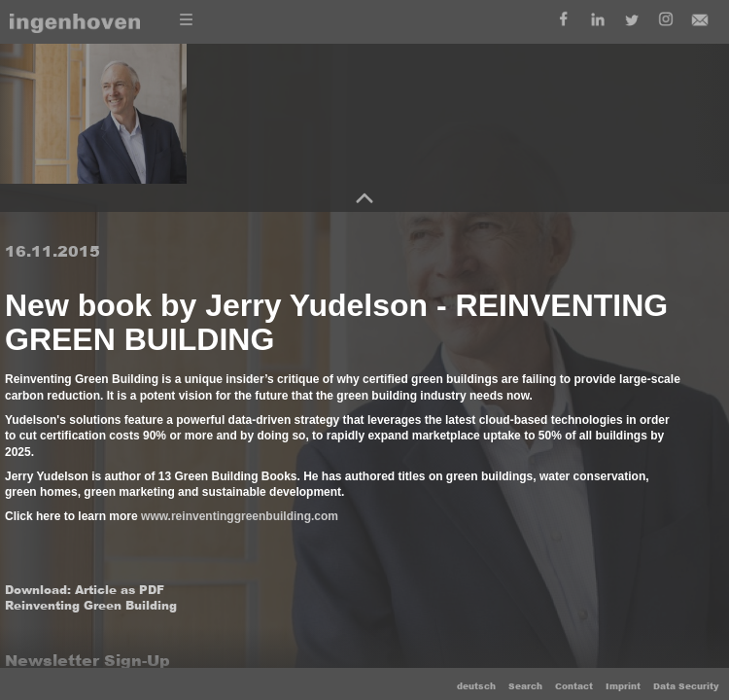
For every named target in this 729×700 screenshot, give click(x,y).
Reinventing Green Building (91, 606)
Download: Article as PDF (85, 590)
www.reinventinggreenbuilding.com (240, 516)
